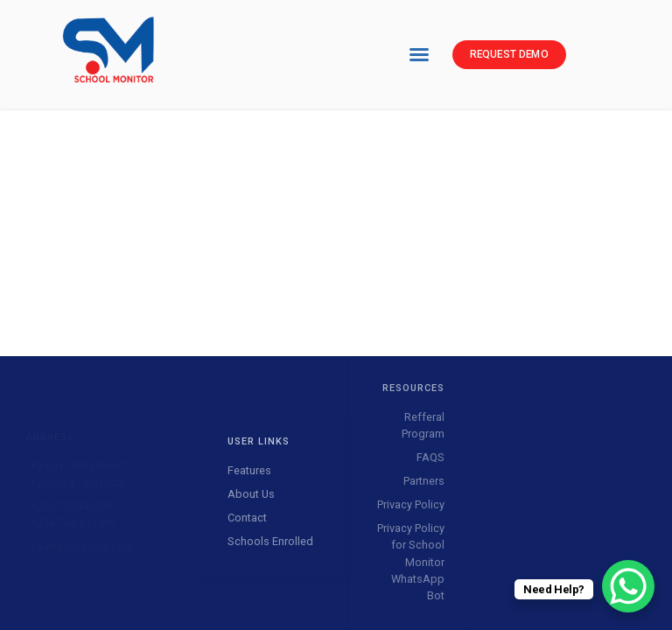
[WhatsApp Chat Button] (628, 586)
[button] (419, 54)
